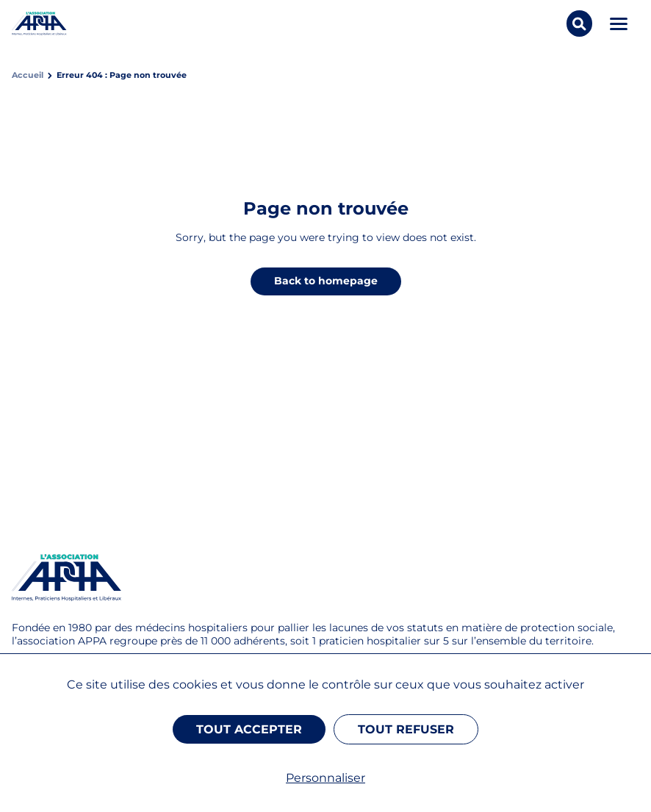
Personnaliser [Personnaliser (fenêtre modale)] (325, 778)
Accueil (28, 75)
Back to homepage (326, 281)
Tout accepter (249, 729)
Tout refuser (406, 729)
